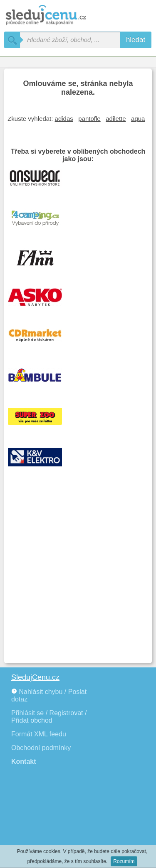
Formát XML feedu (39, 734)
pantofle (89, 119)
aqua (138, 119)
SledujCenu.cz (35, 677)
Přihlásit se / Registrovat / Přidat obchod (49, 717)
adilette (116, 119)
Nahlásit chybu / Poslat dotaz (49, 695)
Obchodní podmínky (41, 748)
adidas (64, 119)
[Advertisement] (78, 577)
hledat (136, 40)
